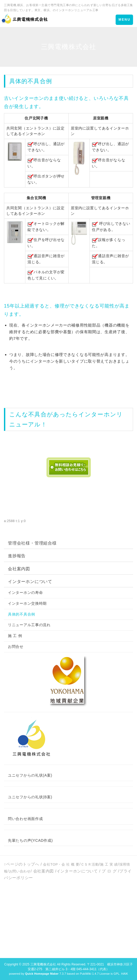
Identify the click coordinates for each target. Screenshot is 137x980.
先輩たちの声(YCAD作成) (30, 840)
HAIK (125, 974)
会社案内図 (19, 569)
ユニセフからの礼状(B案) (30, 797)
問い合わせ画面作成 (25, 819)
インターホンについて (30, 582)
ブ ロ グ (109, 871)
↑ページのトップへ (22, 864)
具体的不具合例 (22, 614)
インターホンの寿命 (25, 593)
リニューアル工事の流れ (29, 625)
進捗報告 (17, 556)
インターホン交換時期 (27, 603)
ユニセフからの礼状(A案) (30, 775)
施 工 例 (15, 636)
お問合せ (16, 647)
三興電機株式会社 (43, 964)
